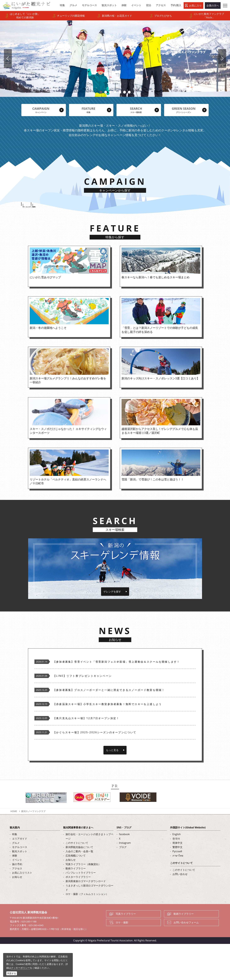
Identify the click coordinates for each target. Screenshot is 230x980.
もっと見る (112, 786)
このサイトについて (77, 879)
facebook (124, 870)
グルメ (16, 879)
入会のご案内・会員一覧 (79, 887)
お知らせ (17, 913)
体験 (15, 892)
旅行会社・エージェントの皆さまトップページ (89, 873)
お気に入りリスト (22, 909)
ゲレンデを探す (112, 628)
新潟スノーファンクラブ (33, 847)
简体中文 (177, 879)
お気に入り (195, 5)
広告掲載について (76, 892)
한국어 (176, 875)
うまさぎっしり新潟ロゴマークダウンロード (89, 924)
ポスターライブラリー (78, 913)
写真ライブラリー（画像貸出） (83, 900)
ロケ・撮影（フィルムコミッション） (87, 930)
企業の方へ (213, 5)
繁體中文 (177, 883)
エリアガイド (20, 875)
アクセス (17, 905)
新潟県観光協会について (79, 883)
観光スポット (20, 887)
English (177, 870)
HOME (14, 847)
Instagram (125, 879)
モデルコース (20, 883)
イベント (17, 896)
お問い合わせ (180, 910)
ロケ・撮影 (122, 958)
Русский (177, 887)
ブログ (123, 883)
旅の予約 (17, 900)
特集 (15, 870)
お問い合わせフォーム (186, 958)
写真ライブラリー (126, 950)
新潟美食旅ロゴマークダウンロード (86, 917)
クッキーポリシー (20, 968)
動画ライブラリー (76, 905)
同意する (12, 973)
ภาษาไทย (178, 892)
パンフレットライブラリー (81, 909)
